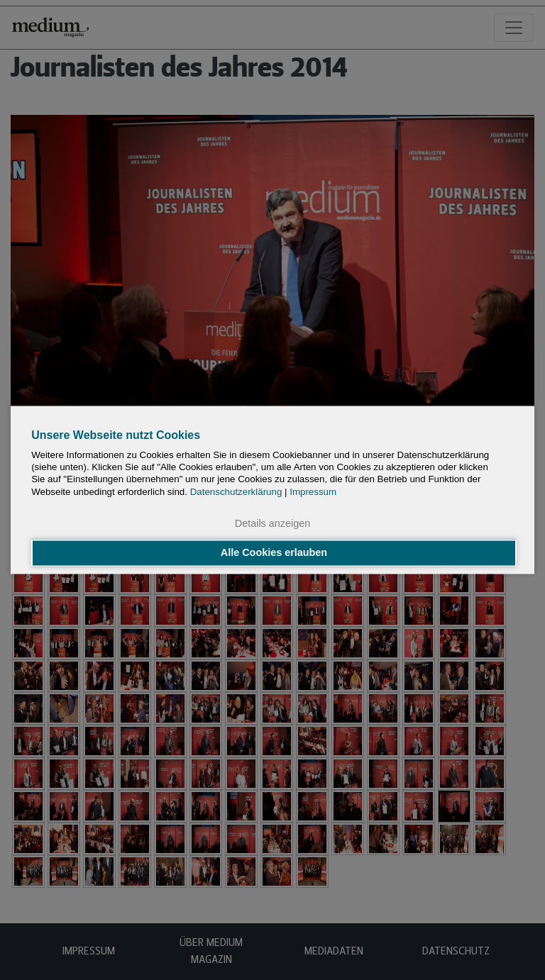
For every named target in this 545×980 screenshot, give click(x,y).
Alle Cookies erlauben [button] (274, 553)
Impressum (313, 492)
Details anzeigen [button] (272, 523)
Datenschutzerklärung (236, 492)
